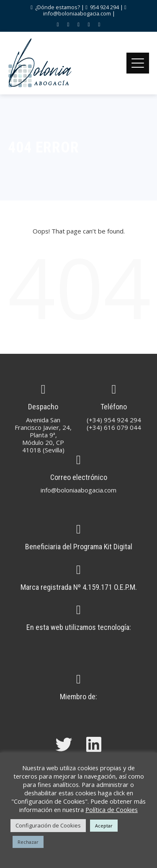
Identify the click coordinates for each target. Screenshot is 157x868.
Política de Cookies (112, 810)
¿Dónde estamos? (57, 7)
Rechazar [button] (28, 842)
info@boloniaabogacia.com (77, 13)
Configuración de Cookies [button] (48, 825)
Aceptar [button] (104, 826)
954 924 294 (104, 7)
